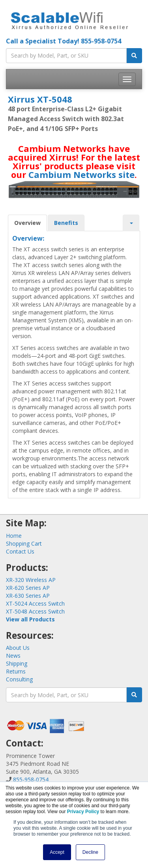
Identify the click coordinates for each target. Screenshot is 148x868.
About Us (18, 648)
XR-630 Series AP (28, 596)
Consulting (19, 679)
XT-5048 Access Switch (35, 611)
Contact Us (20, 551)
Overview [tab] (27, 223)
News (13, 656)
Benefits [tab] (66, 223)
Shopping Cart (24, 543)
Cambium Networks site (81, 174)
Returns (16, 671)
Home (14, 536)
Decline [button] (90, 852)
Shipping (17, 663)
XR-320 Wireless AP (31, 580)
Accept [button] (57, 852)
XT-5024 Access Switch (35, 603)
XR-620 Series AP (28, 588)
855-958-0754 (101, 41)
